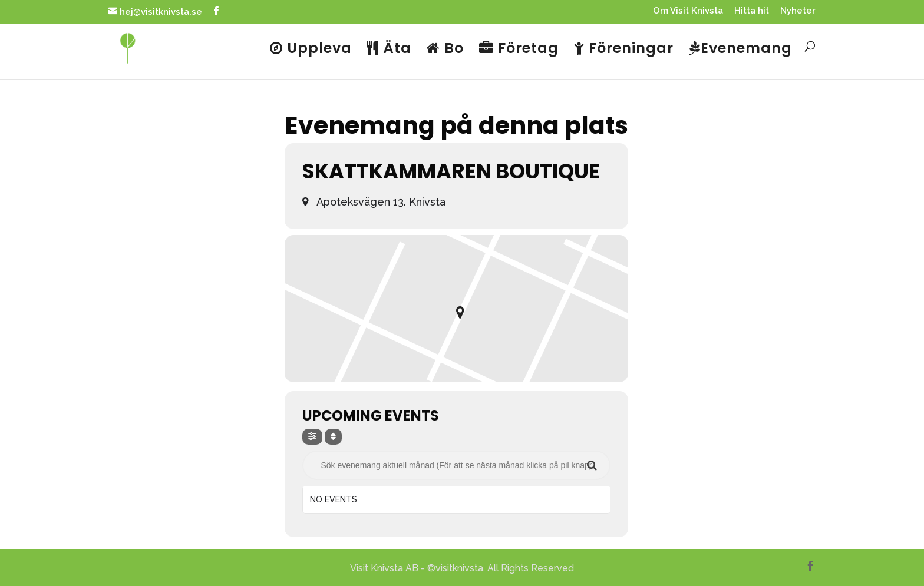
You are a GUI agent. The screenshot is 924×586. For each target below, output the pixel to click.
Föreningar (624, 49)
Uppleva (311, 49)
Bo (445, 49)
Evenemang (740, 49)
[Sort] (333, 437)
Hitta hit (752, 11)
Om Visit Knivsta (688, 11)
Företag (519, 49)
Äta (389, 49)
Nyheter (798, 11)
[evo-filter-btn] (312, 437)
